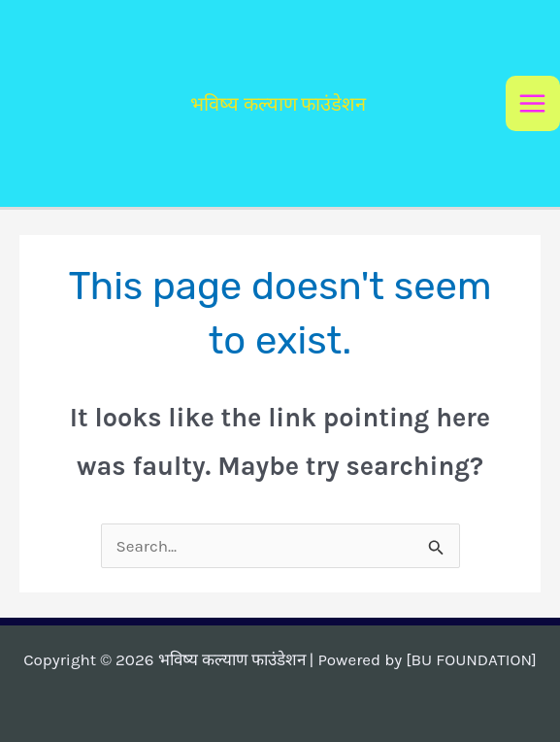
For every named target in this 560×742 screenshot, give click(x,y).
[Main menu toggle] (533, 103)
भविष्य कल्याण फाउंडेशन (278, 104)
